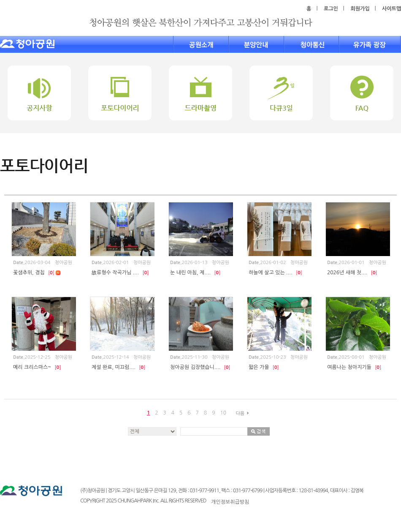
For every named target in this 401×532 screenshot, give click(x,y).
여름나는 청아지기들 (354, 367)
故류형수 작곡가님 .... (120, 273)
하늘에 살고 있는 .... (275, 273)
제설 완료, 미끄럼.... (118, 367)
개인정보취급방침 (230, 502)
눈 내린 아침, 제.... (195, 273)
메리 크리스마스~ (37, 367)
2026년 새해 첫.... (352, 273)
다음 (243, 413)
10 (223, 413)
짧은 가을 (264, 367)
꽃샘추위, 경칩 (37, 273)
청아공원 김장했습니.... (200, 367)
